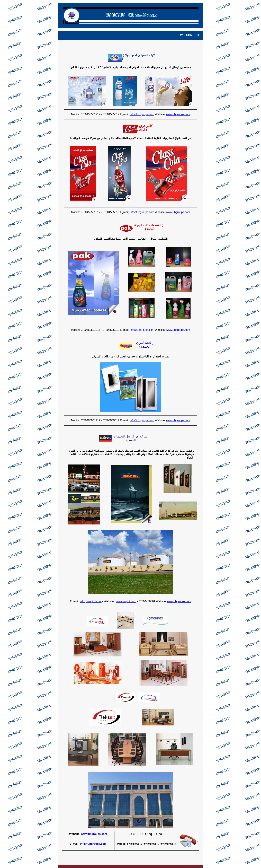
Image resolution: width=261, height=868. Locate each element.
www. (85, 834)
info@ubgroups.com (93, 844)
